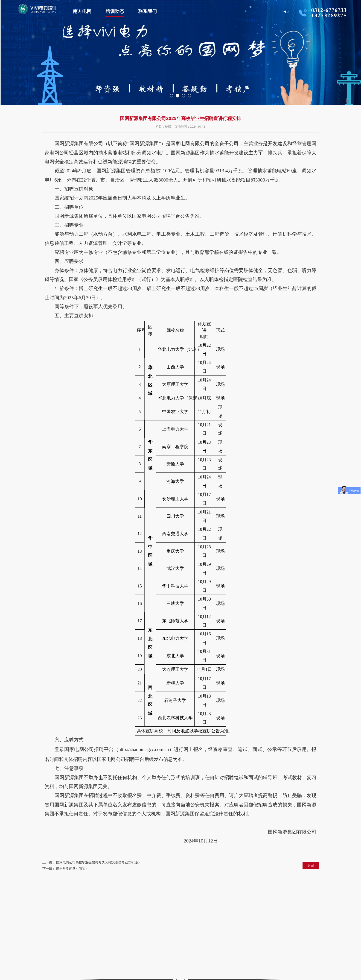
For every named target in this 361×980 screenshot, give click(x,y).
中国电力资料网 (162, 895)
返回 (311, 865)
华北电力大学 (139, 895)
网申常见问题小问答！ (72, 869)
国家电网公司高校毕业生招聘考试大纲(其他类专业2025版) (98, 862)
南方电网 (89, 11)
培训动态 (122, 11)
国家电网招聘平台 (72, 895)
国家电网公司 (98, 895)
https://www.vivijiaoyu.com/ (96, 943)
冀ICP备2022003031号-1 (203, 974)
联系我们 (155, 11)
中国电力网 (118, 895)
